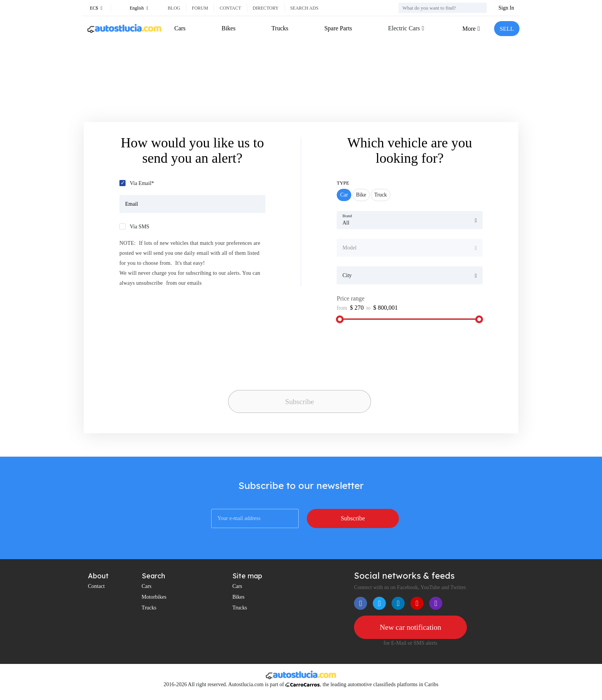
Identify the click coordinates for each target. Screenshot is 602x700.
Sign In (506, 8)
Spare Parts (337, 28)
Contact (230, 8)
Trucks (279, 28)
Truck (381, 195)
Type (343, 183)
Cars (180, 28)
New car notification (410, 627)
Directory (266, 8)
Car (344, 195)
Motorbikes (154, 597)
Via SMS (140, 227)
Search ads (304, 8)
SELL (506, 29)
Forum (200, 8)
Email (131, 204)
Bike (361, 195)
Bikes (228, 28)
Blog (174, 8)
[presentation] (282, 372)
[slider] (340, 319)
